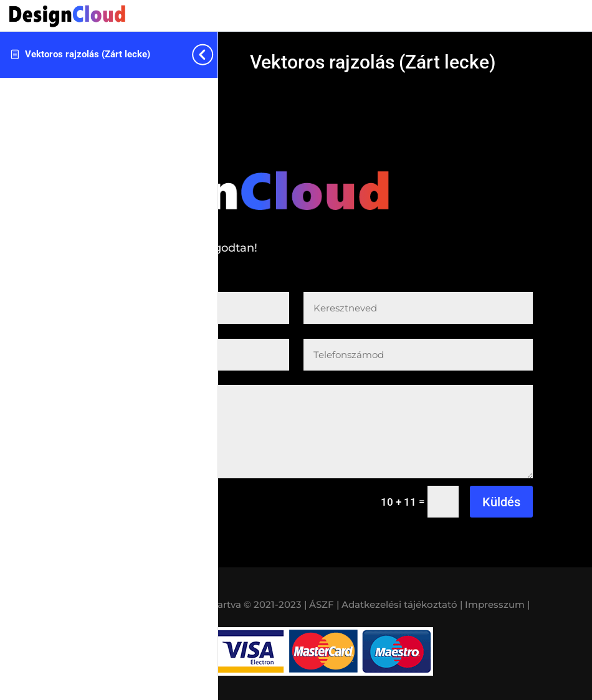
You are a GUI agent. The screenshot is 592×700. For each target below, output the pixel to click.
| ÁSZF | (322, 604)
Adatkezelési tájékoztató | (402, 604)
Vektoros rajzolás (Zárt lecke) (88, 54)
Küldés (501, 502)
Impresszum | (497, 604)
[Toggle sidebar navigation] (214, 54)
